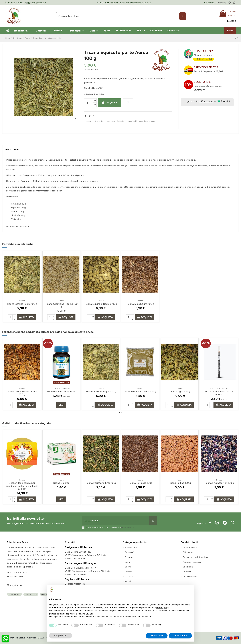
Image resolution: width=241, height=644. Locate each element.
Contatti (220, 3)
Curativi (128, 572)
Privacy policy (127, 527)
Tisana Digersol (61, 483)
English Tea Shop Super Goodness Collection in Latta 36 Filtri (22, 486)
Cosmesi (129, 552)
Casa (127, 562)
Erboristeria (131, 547)
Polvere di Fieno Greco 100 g (140, 391)
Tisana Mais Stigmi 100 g (140, 304)
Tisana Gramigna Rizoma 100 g (61, 305)
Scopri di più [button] (61, 636)
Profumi (129, 557)
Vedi (61, 405)
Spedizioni (188, 567)
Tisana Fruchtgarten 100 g (219, 483)
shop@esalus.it (17, 585)
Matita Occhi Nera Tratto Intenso (219, 393)
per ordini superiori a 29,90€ (124, 3)
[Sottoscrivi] (153, 521)
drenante (99, 121)
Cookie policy (31, 594)
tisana (89, 121)
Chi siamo (210, 3)
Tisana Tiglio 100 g (180, 391)
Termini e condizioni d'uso (196, 557)
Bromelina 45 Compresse (61, 391)
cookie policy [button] (162, 608)
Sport (128, 567)
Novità (128, 581)
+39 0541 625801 (76, 575)
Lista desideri (190, 576)
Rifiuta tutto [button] (157, 636)
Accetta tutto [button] (180, 636)
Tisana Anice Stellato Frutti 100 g (22, 393)
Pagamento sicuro (192, 562)
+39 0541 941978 (204, 59)
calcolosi (132, 121)
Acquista (110, 102)
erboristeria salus (147, 121)
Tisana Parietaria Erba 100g (101, 483)
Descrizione (12, 149)
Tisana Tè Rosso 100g (140, 483)
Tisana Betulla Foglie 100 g (22, 304)
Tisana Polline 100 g (180, 483)
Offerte (129, 576)
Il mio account (190, 547)
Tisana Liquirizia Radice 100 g (101, 304)
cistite (121, 121)
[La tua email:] (116, 521)
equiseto (111, 121)
